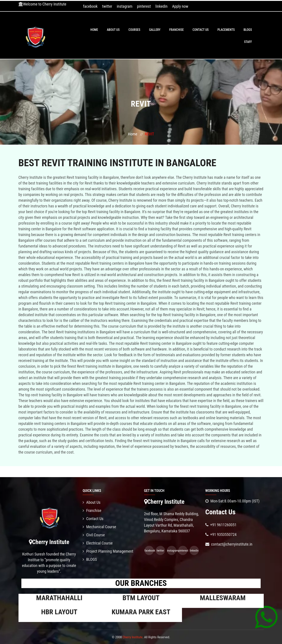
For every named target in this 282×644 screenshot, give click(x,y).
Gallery (155, 30)
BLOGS (248, 30)
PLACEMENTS (226, 30)
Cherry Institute (133, 637)
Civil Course (94, 535)
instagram (125, 6)
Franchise (176, 30)
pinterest (144, 6)
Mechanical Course (99, 527)
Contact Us (201, 30)
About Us (113, 30)
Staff (248, 42)
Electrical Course (98, 543)
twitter (107, 6)
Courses (134, 30)
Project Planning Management (108, 551)
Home (94, 30)
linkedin (161, 6)
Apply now (180, 6)
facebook (90, 6)
